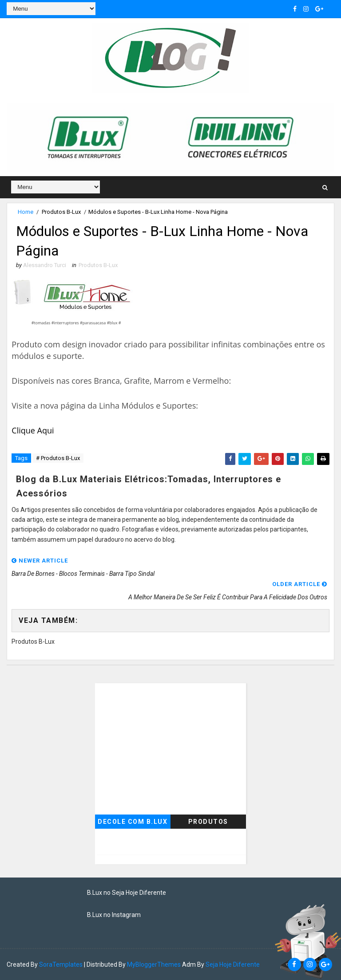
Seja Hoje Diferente (233, 964)
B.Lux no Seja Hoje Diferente (127, 893)
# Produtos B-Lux (58, 458)
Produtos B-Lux (61, 212)
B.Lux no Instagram (114, 915)
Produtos (208, 822)
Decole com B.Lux (133, 822)
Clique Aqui (33, 430)
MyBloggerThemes (154, 964)
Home (26, 212)
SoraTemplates (61, 964)
